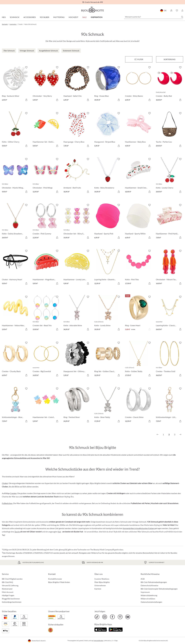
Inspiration (97, 17)
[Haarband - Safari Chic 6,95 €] (77, 84)
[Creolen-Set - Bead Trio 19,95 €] (46, 313)
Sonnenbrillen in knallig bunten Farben (138, 528)
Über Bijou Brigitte (102, 582)
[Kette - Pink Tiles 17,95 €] (139, 268)
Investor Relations (102, 579)
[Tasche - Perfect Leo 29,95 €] (169, 130)
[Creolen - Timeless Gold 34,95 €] (169, 359)
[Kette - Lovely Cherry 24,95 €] (169, 176)
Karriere (98, 589)
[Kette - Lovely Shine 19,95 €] (108, 313)
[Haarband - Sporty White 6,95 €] (139, 222)
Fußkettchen (7, 503)
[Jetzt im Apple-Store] (101, 629)
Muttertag (59, 17)
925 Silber (44, 17)
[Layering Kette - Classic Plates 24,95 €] (169, 313)
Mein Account (8, 592)
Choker (5, 483)
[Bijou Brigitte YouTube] (128, 617)
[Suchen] (182, 17)
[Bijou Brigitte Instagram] (105, 617)
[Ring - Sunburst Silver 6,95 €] (16, 84)
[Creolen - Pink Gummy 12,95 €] (46, 222)
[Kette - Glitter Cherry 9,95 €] (16, 130)
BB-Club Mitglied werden (12, 579)
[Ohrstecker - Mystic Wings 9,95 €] (16, 176)
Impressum (145, 592)
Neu (4, 17)
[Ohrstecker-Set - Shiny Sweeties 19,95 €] (77, 222)
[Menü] (139, 59)
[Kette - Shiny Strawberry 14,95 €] (108, 176)
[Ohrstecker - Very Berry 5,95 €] (46, 84)
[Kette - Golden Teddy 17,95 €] (139, 359)
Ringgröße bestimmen (11, 599)
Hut (59, 532)
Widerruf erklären (148, 599)
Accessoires (30, 17)
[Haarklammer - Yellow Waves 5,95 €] (16, 313)
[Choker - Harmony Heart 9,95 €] (16, 268)
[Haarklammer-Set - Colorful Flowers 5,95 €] (46, 405)
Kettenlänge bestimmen (12, 602)
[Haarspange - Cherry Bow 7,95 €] (77, 130)
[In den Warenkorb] (57, 100)
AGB (143, 579)
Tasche (17, 532)
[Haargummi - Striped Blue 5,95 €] (108, 130)
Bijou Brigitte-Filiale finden (59, 582)
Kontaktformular (55, 579)
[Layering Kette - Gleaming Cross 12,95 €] (108, 268)
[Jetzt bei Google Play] (116, 629)
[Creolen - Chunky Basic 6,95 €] (16, 359)
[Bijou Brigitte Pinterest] (120, 617)
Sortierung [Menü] (170, 59)
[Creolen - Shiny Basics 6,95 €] (139, 84)
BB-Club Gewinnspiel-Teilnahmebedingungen (159, 589)
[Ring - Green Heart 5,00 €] (139, 313)
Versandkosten (99, 641)
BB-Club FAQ (7, 582)
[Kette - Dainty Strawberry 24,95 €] (16, 222)
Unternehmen (100, 585)
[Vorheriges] (158, 435)
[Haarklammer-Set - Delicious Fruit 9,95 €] (46, 130)
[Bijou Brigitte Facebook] (112, 617)
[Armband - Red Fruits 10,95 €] (77, 176)
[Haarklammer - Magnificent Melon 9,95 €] (46, 268)
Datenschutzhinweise (149, 585)
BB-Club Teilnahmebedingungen (154, 582)
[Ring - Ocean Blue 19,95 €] (108, 84)
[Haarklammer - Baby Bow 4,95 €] (139, 130)
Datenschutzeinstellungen (151, 602)
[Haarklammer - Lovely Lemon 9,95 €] (77, 268)
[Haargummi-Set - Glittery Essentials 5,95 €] (77, 359)
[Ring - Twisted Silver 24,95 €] (77, 405)
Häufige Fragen (8, 595)
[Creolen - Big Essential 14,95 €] (46, 359)
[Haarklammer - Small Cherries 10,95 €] (139, 176)
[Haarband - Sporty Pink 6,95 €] (108, 222)
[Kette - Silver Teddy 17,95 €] (108, 405)
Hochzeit (73, 17)
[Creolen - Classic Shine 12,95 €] (139, 405)
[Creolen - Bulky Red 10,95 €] (169, 84)
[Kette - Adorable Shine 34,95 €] (77, 313)
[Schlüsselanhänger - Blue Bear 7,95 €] (16, 405)
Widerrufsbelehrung (149, 595)
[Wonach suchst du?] (154, 17)
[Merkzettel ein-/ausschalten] (26, 67)
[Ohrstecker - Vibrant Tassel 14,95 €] (169, 268)
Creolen (13, 493)
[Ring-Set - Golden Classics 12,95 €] (108, 359)
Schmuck (15, 17)
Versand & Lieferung (10, 585)
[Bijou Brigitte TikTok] (97, 617)
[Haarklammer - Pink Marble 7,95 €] (169, 222)
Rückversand (7, 589)
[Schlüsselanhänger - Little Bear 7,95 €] (169, 405)
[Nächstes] (180, 435)
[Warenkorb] (182, 11)
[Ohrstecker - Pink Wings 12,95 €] (46, 176)
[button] (171, 11)
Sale (84, 17)
